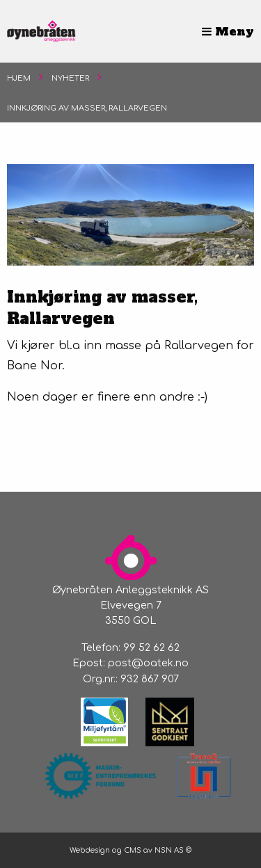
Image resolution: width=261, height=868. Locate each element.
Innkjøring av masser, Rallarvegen (87, 108)
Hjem (19, 78)
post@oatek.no (148, 663)
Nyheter (70, 78)
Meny (228, 31)
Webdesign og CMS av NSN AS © (130, 850)
